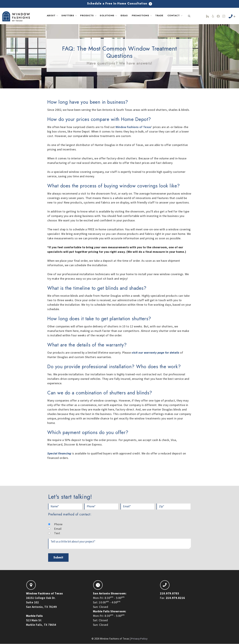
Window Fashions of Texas (133, 127)
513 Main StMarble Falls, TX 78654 (41, 620)
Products (89, 16)
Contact (175, 16)
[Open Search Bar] (189, 16)
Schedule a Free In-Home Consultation (120, 3)
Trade (159, 16)
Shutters (69, 16)
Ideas (124, 16)
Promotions (142, 16)
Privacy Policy (139, 639)
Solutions (109, 16)
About (53, 16)
